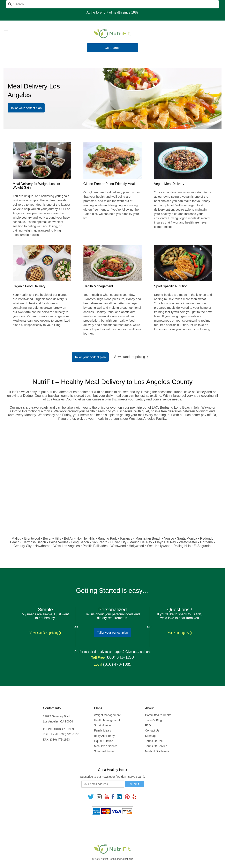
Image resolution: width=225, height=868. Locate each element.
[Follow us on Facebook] (113, 796)
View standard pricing (131, 357)
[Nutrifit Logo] (113, 33)
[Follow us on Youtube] (107, 796)
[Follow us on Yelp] (134, 796)
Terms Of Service (156, 746)
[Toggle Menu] (6, 27)
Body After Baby (104, 736)
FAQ (148, 725)
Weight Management (107, 715)
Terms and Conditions (121, 859)
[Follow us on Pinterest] (127, 796)
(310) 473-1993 (60, 740)
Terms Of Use (154, 741)
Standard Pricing (105, 751)
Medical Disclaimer (157, 751)
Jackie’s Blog (153, 720)
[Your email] (103, 784)
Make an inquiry (180, 633)
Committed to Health (158, 715)
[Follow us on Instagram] (99, 796)
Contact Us (152, 730)
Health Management (107, 720)
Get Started (112, 48)
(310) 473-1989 (117, 664)
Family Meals (103, 730)
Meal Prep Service (106, 746)
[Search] (112, 4)
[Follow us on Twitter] (91, 796)
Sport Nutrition (103, 725)
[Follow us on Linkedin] (119, 796)
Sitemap (150, 736)
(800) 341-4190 (120, 657)
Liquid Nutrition (104, 741)
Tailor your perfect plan (26, 108)
